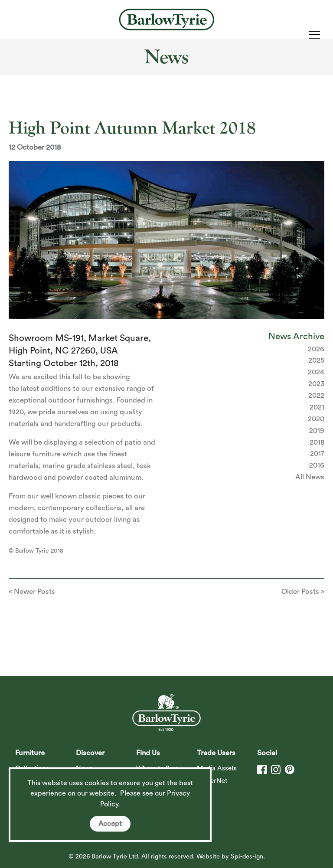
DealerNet (212, 781)
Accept (110, 824)
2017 (317, 454)
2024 (316, 372)
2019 (317, 431)
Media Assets (217, 768)
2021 (317, 407)
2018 (317, 442)
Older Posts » (303, 591)
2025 (316, 360)
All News (310, 477)
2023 (316, 384)
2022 (316, 395)
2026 (316, 349)
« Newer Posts (32, 591)
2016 (317, 465)
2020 (316, 419)
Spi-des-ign (247, 857)
